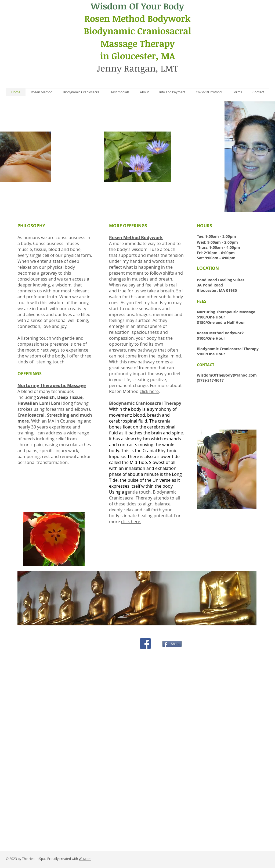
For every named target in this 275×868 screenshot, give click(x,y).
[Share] (172, 644)
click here (149, 391)
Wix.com (85, 859)
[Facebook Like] (122, 643)
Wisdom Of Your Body (137, 6)
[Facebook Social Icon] (145, 644)
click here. (131, 522)
